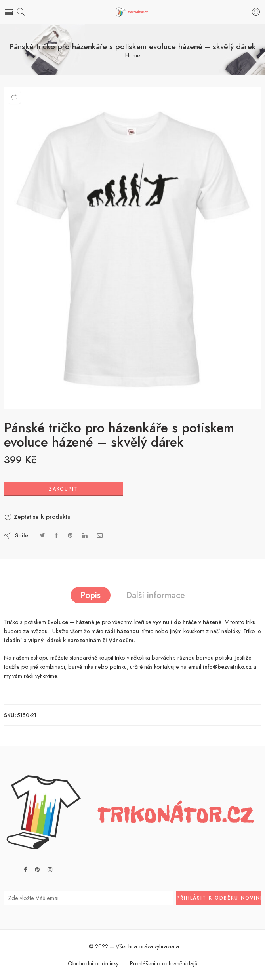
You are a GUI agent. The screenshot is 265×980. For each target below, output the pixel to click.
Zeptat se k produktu (37, 517)
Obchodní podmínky (93, 963)
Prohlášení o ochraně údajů (164, 963)
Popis (91, 595)
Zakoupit (63, 489)
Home (133, 56)
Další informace (155, 595)
